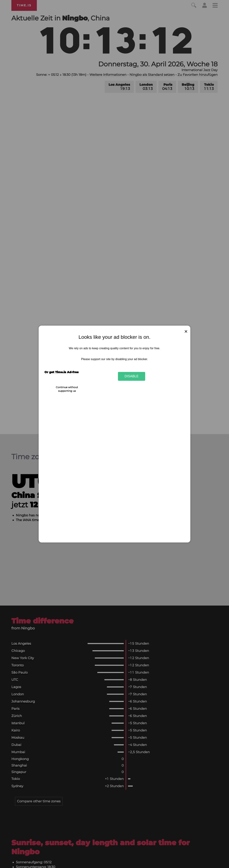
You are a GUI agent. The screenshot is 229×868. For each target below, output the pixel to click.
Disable (132, 376)
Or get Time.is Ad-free (61, 372)
